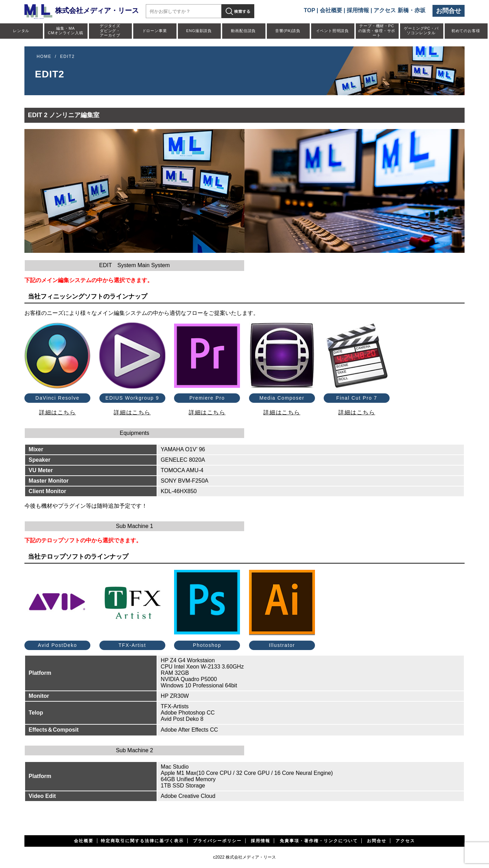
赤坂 (420, 10)
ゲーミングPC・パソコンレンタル (421, 31)
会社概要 (331, 10)
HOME (44, 56)
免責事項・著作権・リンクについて (319, 841)
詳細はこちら (58, 412)
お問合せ (449, 11)
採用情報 (358, 10)
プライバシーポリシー (217, 841)
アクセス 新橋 (391, 10)
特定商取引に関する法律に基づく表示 (142, 841)
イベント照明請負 (332, 31)
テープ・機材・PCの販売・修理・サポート (377, 30)
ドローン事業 (155, 31)
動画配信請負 (243, 31)
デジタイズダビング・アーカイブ (110, 30)
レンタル (21, 31)
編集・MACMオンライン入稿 (65, 31)
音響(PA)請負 (288, 31)
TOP (309, 10)
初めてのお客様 (466, 31)
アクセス (405, 841)
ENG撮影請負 (199, 31)
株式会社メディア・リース (82, 10)
